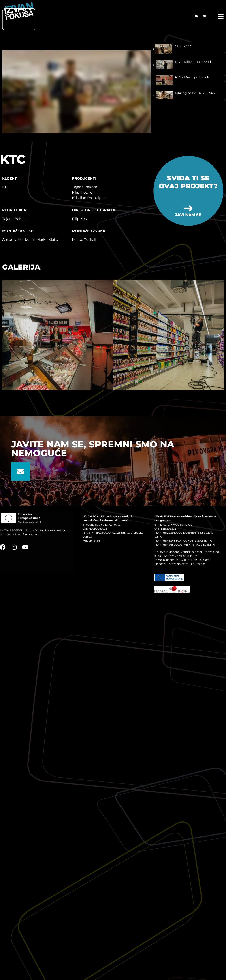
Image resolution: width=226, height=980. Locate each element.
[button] (7, 336)
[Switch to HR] (196, 16)
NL (205, 16)
